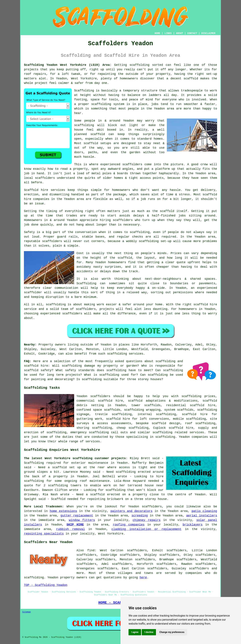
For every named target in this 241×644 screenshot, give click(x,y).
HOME (157, 33)
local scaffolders (39, 178)
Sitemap (26, 612)
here (143, 578)
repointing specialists (44, 534)
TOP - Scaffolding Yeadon (46, 585)
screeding (140, 516)
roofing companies (129, 525)
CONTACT (192, 33)
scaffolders (123, 220)
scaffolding (84, 125)
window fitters (82, 520)
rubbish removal (70, 529)
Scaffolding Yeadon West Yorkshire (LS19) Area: (68, 65)
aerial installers (202, 516)
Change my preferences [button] (172, 632)
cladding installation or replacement (146, 529)
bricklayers (193, 525)
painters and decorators (131, 511)
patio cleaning (204, 511)
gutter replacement (77, 516)
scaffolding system (108, 104)
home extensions (63, 511)
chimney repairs (147, 520)
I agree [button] (135, 632)
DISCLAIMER (208, 33)
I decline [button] (149, 632)
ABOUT (180, 33)
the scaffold (121, 258)
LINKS (168, 33)
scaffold (191, 79)
